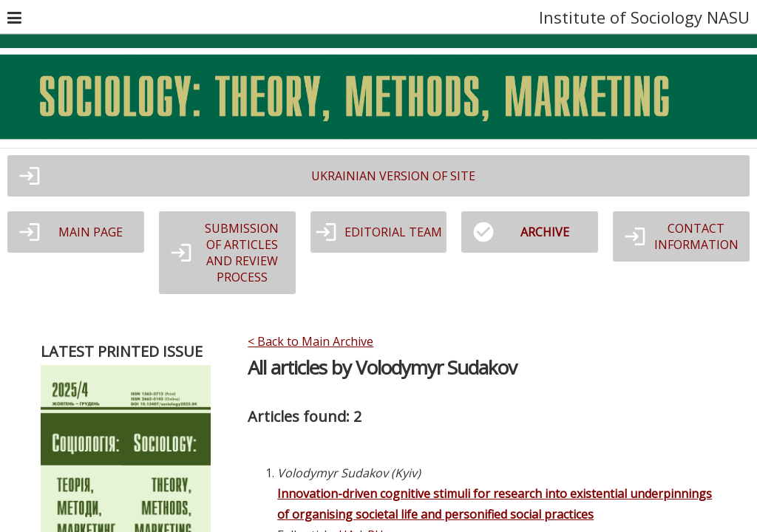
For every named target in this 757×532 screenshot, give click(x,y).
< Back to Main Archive (310, 341)
